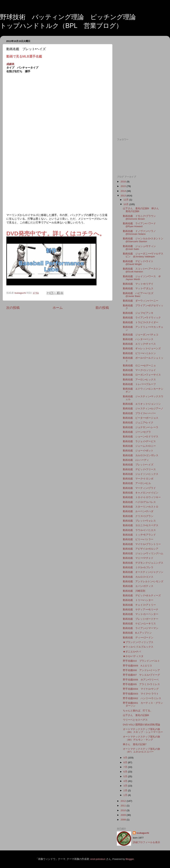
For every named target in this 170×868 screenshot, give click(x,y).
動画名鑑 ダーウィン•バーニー (141, 301)
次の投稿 (13, 308)
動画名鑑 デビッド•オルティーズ (142, 596)
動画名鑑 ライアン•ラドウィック (142, 318)
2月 (126, 790)
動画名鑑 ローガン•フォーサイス (142, 375)
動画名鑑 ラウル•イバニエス (139, 530)
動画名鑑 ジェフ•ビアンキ (138, 313)
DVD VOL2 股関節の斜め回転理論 (142, 725)
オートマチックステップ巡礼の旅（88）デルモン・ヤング (141, 738)
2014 (124, 191)
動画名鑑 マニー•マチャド (138, 558)
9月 (126, 758)
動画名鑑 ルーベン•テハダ (138, 511)
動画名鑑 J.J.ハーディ (136, 460)
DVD (12, 234)
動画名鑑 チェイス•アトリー (139, 605)
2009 (124, 815)
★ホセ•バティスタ (133, 656)
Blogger (130, 859)
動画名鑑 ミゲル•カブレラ (138, 567)
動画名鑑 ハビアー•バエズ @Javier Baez (139, 295)
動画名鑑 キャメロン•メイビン (141, 493)
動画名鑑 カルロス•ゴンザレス (141, 455)
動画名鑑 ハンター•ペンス (138, 339)
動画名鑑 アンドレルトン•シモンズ (143, 581)
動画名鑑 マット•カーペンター (141, 614)
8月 (126, 762)
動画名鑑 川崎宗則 (134, 591)
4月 (126, 781)
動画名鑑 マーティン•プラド (139, 488)
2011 (124, 806)
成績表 (10, 64)
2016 (124, 182)
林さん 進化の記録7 (135, 744)
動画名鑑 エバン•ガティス (138, 586)
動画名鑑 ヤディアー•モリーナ (141, 610)
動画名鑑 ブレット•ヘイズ (138, 465)
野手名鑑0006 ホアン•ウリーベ (141, 680)
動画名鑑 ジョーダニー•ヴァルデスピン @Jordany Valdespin (143, 255)
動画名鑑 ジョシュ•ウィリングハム (143, 553)
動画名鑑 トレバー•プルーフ (139, 384)
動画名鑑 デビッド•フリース (139, 469)
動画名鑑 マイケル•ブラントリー (142, 544)
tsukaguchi (143, 833)
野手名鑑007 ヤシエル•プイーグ (141, 675)
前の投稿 (102, 308)
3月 (126, 786)
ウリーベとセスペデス (135, 720)
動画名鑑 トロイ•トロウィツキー (142, 497)
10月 (126, 204)
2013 (124, 196)
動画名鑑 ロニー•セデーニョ (139, 366)
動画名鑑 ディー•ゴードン (138, 638)
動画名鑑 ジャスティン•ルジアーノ (143, 409)
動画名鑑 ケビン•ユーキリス (139, 624)
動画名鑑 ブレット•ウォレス (139, 521)
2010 (124, 810)
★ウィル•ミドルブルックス (138, 647)
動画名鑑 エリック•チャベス (139, 344)
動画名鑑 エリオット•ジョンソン (142, 404)
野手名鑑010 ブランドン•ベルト (141, 661)
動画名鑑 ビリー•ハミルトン (139, 353)
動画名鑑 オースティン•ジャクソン (143, 572)
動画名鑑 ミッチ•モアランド (139, 535)
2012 (124, 801)
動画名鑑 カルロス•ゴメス (138, 577)
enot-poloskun (98, 859)
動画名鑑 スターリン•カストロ (141, 507)
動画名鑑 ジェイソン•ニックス (141, 474)
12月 (126, 200)
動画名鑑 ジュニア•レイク (138, 423)
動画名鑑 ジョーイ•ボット (138, 451)
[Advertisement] (140, 61)
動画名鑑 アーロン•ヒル (137, 483)
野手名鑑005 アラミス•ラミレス (141, 684)
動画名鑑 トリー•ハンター (138, 600)
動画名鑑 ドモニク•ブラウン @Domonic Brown (141, 217)
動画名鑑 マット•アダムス (138, 288)
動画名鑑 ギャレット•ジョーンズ (142, 348)
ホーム (58, 308)
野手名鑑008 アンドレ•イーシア (141, 670)
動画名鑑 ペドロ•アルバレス (139, 502)
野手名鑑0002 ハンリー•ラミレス (142, 698)
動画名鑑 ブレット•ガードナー (141, 619)
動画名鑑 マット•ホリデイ (138, 284)
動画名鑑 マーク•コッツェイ (139, 370)
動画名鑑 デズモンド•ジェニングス (143, 563)
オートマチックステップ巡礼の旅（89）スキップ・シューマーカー (143, 731)
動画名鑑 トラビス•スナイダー (141, 322)
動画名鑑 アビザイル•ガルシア (141, 549)
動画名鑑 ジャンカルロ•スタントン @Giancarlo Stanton (144, 240)
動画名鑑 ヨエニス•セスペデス (141, 525)
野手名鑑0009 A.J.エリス (138, 666)
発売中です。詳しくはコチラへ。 (62, 234)
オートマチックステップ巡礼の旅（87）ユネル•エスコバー (141, 750)
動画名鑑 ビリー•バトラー (138, 539)
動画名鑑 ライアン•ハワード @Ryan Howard (141, 225)
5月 (126, 776)
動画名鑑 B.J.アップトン (137, 633)
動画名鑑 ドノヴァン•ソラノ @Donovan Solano (141, 233)
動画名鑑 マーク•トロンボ (138, 479)
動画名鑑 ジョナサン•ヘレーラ (141, 427)
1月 (126, 795)
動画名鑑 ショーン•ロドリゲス (141, 437)
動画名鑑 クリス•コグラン (138, 516)
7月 (126, 767)
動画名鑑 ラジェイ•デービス (139, 441)
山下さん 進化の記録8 (136, 715)
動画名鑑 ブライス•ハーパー (139, 413)
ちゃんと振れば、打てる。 (138, 711)
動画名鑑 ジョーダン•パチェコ (141, 335)
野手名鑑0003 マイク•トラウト (141, 694)
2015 (124, 186)
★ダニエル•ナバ (132, 652)
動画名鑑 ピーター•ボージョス (141, 418)
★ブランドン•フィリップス (138, 642)
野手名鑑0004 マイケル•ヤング (141, 689)
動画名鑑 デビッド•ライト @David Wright (139, 263)
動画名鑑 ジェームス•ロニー (139, 446)
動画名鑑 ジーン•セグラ (137, 432)
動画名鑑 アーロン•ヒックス (139, 380)
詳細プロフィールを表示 (146, 842)
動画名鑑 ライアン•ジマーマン (141, 628)
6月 (126, 772)
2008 (124, 820)
